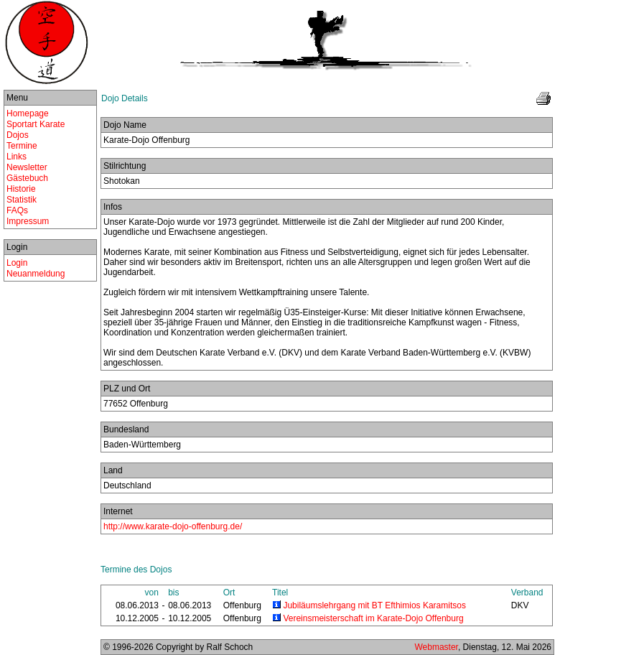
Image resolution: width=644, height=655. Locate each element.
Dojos (18, 135)
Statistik (22, 200)
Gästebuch (27, 178)
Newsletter (27, 167)
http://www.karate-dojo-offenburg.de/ (173, 526)
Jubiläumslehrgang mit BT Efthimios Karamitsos (374, 605)
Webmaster (436, 647)
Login (17, 263)
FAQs (17, 210)
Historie (21, 189)
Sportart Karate (36, 124)
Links (17, 157)
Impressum (28, 221)
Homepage (28, 113)
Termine (22, 146)
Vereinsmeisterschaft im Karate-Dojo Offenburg (373, 618)
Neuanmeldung (36, 274)
